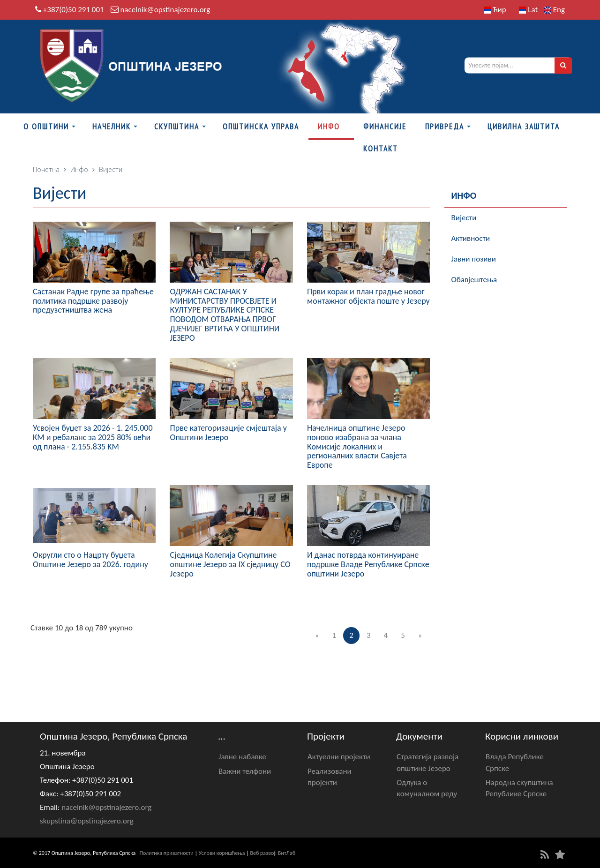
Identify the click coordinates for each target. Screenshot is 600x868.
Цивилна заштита (524, 127)
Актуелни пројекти (339, 757)
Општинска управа (261, 127)
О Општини (46, 127)
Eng (555, 10)
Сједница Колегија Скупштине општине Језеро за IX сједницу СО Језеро (230, 564)
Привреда (445, 127)
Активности (471, 238)
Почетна (46, 169)
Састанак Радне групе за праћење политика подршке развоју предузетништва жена (93, 301)
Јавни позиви (474, 259)
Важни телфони (245, 771)
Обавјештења (474, 280)
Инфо (329, 127)
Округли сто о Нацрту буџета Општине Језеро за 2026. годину (90, 560)
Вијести (464, 218)
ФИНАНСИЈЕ (385, 127)
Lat (528, 10)
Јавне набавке (242, 757)
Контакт (381, 149)
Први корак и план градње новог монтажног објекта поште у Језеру (368, 296)
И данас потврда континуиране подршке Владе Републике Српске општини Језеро (368, 564)
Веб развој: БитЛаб (273, 853)
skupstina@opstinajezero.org (87, 821)
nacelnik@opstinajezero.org (165, 10)
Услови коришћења (222, 853)
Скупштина (177, 127)
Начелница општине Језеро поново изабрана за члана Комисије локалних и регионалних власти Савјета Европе (357, 446)
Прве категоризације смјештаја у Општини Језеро (228, 433)
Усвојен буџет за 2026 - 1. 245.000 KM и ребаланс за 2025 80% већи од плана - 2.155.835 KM (93, 437)
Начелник (112, 127)
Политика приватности (167, 853)
